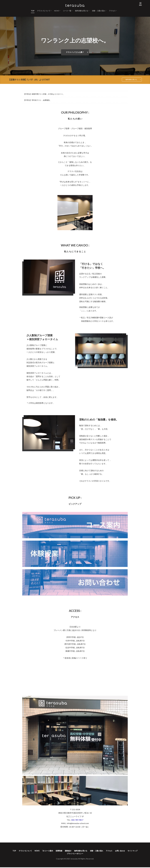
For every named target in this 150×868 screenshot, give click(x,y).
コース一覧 (67, 11)
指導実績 (64, 851)
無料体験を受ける (82, 11)
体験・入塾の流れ (99, 11)
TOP (33, 11)
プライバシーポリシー (82, 854)
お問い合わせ (132, 851)
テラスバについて (44, 11)
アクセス (112, 11)
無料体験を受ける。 (131, 80)
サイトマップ (64, 854)
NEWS (57, 11)
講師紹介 (74, 851)
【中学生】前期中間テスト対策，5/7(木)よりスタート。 (44, 94)
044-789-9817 (77, 820)
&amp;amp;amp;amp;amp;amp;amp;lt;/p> (75, 678)
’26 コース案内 (51, 851)
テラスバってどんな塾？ (75, 52)
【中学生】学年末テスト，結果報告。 (37, 100)
